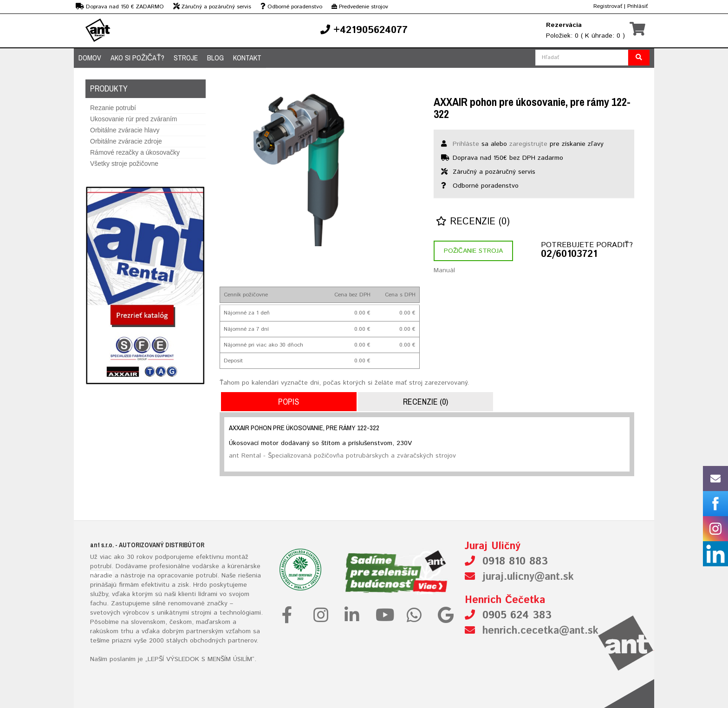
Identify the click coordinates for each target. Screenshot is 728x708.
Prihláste (466, 144)
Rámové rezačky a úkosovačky (135, 152)
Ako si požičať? (137, 58)
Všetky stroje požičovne (124, 164)
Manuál (444, 270)
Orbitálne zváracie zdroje (126, 141)
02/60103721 (569, 255)
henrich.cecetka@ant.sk (540, 631)
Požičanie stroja (473, 251)
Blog (215, 58)
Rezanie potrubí (113, 108)
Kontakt (247, 58)
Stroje (186, 58)
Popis (289, 402)
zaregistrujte (528, 144)
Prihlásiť (637, 6)
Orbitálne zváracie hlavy (125, 130)
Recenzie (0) (473, 222)
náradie (101, 576)
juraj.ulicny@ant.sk (528, 577)
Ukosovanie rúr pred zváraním (134, 119)
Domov (90, 58)
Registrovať (608, 6)
